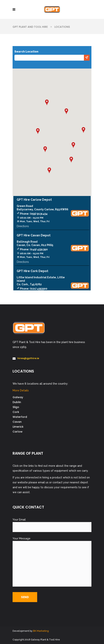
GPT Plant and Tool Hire (30, 27)
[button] (73, 145)
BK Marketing (41, 631)
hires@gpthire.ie (28, 358)
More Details (21, 390)
